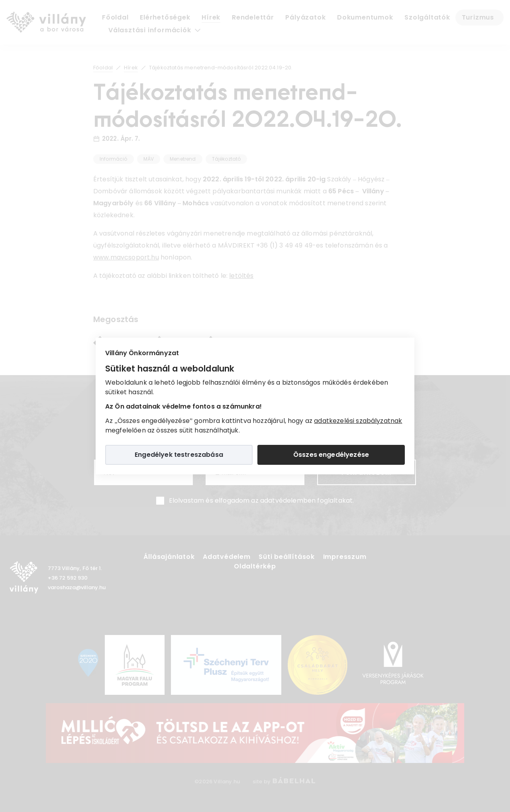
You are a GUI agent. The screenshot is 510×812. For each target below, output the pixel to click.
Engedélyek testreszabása (179, 455)
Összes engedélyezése (331, 455)
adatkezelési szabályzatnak (358, 421)
